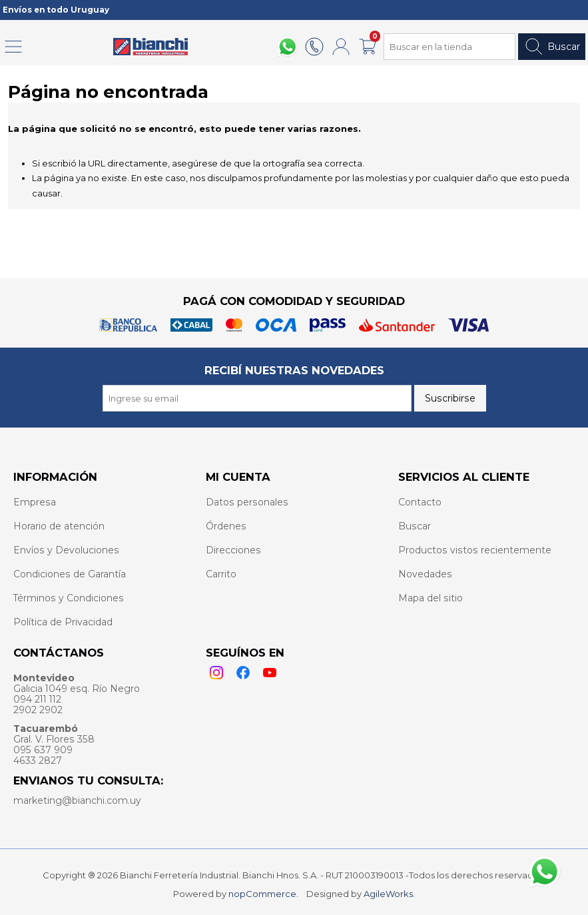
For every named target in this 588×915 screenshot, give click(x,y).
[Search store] (449, 47)
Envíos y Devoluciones (66, 550)
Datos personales (247, 502)
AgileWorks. (389, 894)
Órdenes (226, 526)
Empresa (35, 502)
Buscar (552, 47)
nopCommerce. (263, 894)
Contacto (420, 502)
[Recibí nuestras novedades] (257, 398)
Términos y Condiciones (69, 598)
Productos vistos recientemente (475, 550)
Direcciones (233, 550)
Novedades (425, 574)
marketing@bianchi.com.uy (77, 800)
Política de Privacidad (63, 622)
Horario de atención (59, 526)
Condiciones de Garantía (70, 574)
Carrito (221, 574)
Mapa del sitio (431, 598)
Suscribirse (450, 398)
